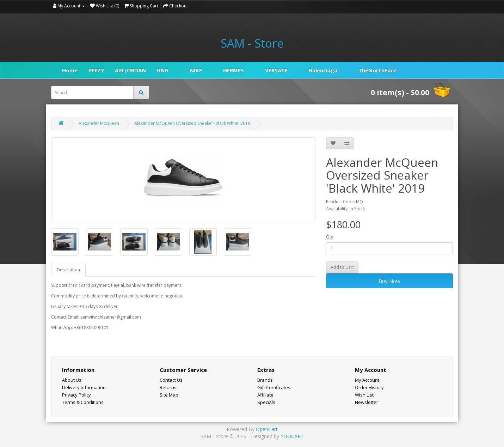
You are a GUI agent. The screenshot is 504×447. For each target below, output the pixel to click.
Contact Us (171, 380)
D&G (162, 70)
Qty (330, 237)
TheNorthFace (377, 70)
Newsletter (367, 402)
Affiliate (265, 395)
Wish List (364, 395)
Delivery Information (84, 387)
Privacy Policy (76, 395)
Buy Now (389, 281)
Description (68, 270)
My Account (367, 380)
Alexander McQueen (99, 123)
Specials (266, 402)
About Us (72, 380)
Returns (168, 387)
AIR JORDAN (130, 70)
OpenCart (267, 429)
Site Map (169, 395)
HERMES (233, 70)
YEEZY (96, 70)
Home (70, 70)
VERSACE (276, 70)
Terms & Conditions (83, 402)
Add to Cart (342, 267)
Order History (369, 387)
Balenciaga (323, 70)
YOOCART (292, 436)
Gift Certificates (274, 387)
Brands (265, 380)
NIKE (196, 70)
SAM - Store (252, 43)
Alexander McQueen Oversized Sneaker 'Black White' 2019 (192, 123)
